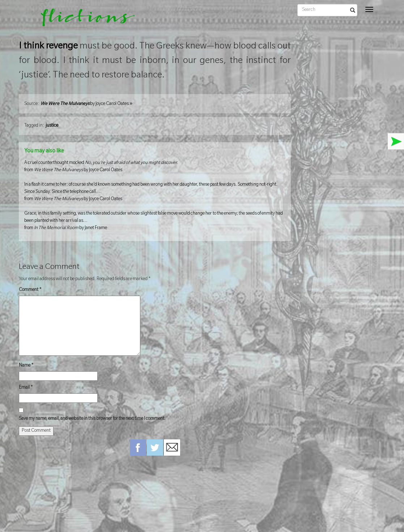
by (86, 104)
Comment (30, 290)
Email (26, 388)
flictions (83, 20)
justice (52, 126)
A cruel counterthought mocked (155, 167)
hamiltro (371, 469)
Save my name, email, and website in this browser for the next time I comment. (92, 419)
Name (26, 366)
